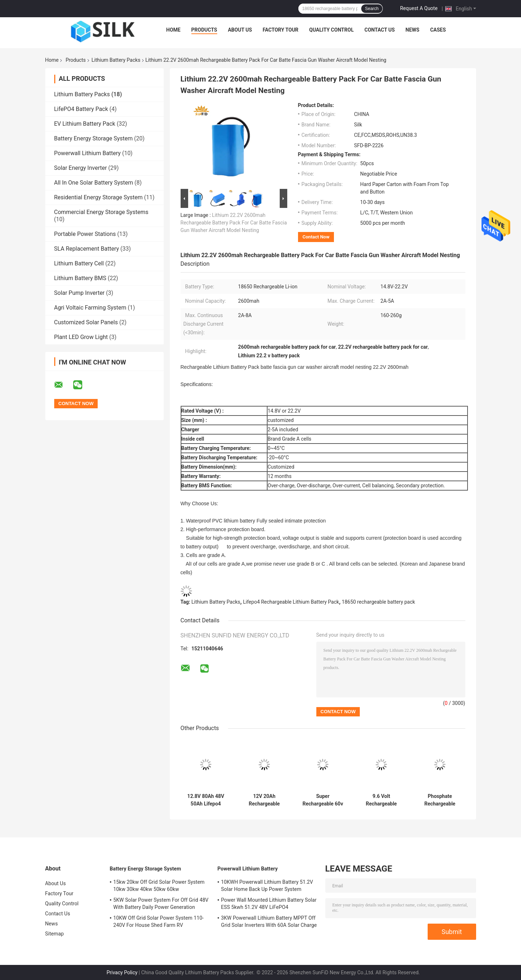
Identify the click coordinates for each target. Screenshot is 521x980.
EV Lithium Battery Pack (85, 124)
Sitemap (55, 934)
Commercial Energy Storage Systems (101, 212)
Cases (438, 30)
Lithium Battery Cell (79, 263)
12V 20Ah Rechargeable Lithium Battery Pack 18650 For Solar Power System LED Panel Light (264, 800)
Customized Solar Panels (86, 322)
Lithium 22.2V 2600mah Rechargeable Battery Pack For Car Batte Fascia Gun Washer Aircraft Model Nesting (234, 223)
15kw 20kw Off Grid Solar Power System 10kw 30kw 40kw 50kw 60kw (159, 886)
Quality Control (331, 30)
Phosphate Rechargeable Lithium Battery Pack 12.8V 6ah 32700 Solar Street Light (440, 800)
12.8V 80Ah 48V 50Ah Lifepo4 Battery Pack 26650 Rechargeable (206, 800)
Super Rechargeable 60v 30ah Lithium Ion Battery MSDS (323, 800)
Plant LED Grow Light (81, 337)
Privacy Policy (122, 972)
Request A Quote (419, 8)
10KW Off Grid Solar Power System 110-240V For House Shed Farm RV (159, 921)
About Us (240, 30)
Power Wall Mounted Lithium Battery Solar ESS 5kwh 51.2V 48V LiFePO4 (269, 904)
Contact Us (380, 30)
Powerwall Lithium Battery (88, 153)
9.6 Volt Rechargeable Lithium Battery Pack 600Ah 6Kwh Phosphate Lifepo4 (381, 800)
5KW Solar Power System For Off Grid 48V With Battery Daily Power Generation (161, 904)
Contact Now (316, 237)
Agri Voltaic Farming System (90, 308)
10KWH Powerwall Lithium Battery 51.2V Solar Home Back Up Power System (267, 886)
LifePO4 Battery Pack (81, 109)
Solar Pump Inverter (80, 293)
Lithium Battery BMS (80, 278)
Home (173, 30)
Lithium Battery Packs (116, 60)
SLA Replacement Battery (87, 249)
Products (204, 30)
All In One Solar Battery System (94, 183)
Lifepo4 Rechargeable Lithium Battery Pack (291, 602)
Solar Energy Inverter (81, 168)
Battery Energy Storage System (94, 138)
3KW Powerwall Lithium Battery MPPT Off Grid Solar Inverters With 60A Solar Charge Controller (269, 923)
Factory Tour (281, 30)
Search (372, 9)
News (412, 30)
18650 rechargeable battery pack (378, 602)
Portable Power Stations (85, 234)
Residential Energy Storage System (99, 197)
